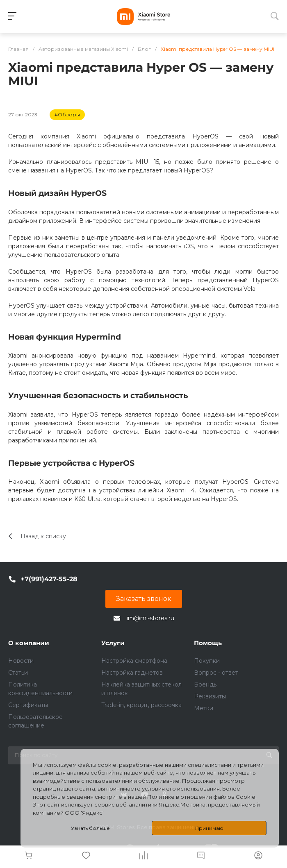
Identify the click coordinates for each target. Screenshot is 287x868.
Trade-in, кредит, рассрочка (141, 705)
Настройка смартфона (134, 661)
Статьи (18, 673)
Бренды (206, 684)
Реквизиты (210, 696)
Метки (204, 708)
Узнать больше (90, 828)
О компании (29, 643)
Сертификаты (28, 705)
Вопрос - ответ (216, 673)
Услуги (113, 643)
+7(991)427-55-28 (49, 579)
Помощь (208, 643)
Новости (21, 661)
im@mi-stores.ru (150, 618)
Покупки (207, 661)
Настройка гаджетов (132, 673)
